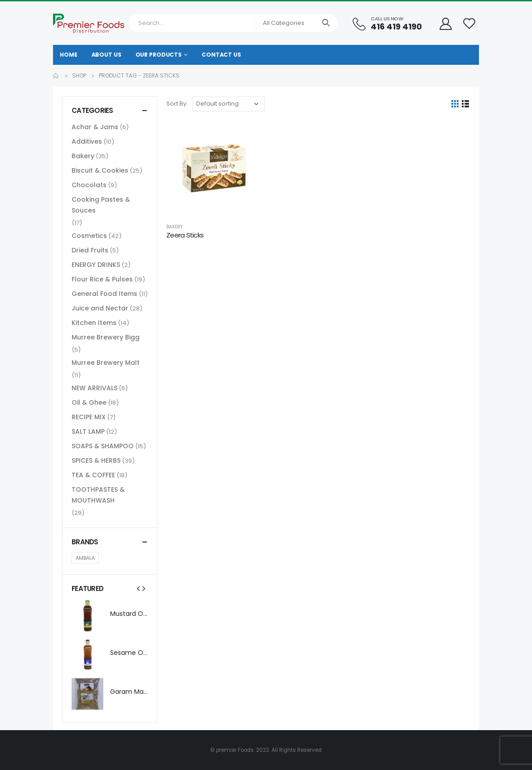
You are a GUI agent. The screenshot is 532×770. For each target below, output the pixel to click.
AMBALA (85, 558)
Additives (87, 141)
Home (69, 55)
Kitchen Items (94, 323)
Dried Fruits (90, 250)
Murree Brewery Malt (106, 363)
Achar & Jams (95, 127)
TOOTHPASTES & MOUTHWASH (98, 495)
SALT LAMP (88, 431)
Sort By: (177, 104)
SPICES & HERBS (96, 460)
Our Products (159, 55)
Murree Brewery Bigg (106, 337)
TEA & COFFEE (93, 475)
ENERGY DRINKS (96, 265)
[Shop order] (228, 104)
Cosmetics (89, 236)
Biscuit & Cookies (100, 170)
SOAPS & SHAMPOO (103, 446)
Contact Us (221, 55)
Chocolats (89, 185)
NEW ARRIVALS (94, 388)
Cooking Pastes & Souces (101, 205)
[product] (214, 168)
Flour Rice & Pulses (102, 279)
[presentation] (138, 588)
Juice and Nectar (100, 308)
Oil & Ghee (89, 402)
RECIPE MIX (89, 417)
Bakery (174, 227)
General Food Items (104, 294)
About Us (106, 55)
